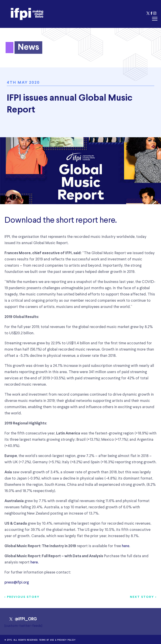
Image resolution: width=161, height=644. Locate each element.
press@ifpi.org (17, 583)
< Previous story (22, 597)
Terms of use (47, 639)
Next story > (143, 597)
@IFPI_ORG (23, 619)
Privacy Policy (66, 639)
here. (35, 562)
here (107, 220)
